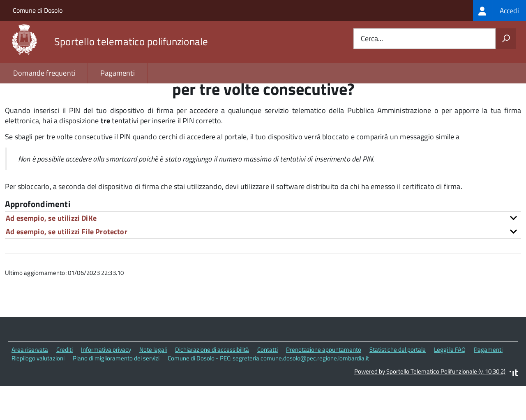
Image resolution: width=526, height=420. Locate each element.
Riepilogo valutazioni (38, 393)
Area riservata (30, 384)
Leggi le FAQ (450, 384)
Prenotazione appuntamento (324, 384)
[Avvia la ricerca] (506, 39)
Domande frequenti (44, 73)
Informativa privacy (106, 384)
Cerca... (372, 39)
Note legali (153, 384)
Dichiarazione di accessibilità (212, 384)
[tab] (263, 253)
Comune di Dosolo (38, 10)
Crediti (65, 384)
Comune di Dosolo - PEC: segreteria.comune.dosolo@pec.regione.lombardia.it (268, 393)
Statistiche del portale (398, 384)
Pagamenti (118, 73)
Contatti (268, 384)
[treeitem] (499, 10)
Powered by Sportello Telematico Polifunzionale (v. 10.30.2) (430, 407)
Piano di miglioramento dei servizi (116, 393)
